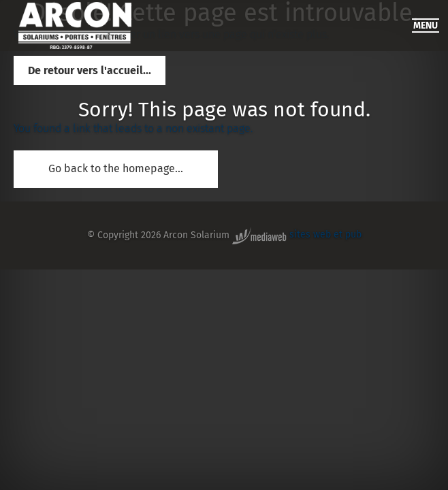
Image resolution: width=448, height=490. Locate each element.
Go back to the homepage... (116, 168)
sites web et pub (297, 234)
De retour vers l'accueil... (90, 70)
